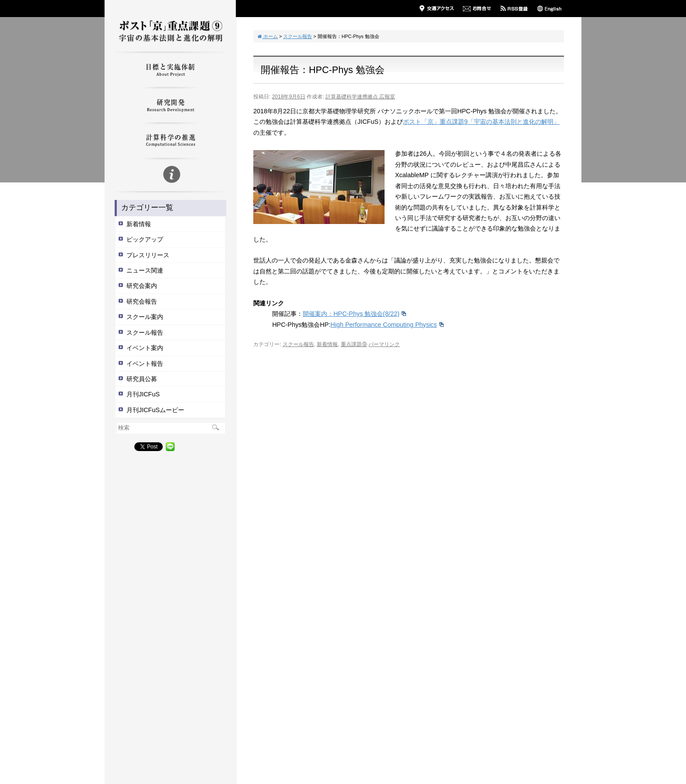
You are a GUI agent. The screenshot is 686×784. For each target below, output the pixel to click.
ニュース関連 (145, 270)
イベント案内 (145, 348)
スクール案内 (145, 317)
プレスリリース (148, 255)
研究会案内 (142, 286)
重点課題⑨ (354, 344)
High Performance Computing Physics (387, 325)
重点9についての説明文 (170, 176)
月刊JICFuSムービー (155, 410)
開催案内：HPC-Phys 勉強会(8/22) (354, 314)
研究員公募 (142, 379)
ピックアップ (145, 239)
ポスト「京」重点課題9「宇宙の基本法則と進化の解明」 (481, 122)
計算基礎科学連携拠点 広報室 (360, 97)
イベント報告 (145, 364)
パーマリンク (384, 344)
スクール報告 (145, 332)
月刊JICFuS (143, 394)
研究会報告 (142, 301)
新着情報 (139, 224)
